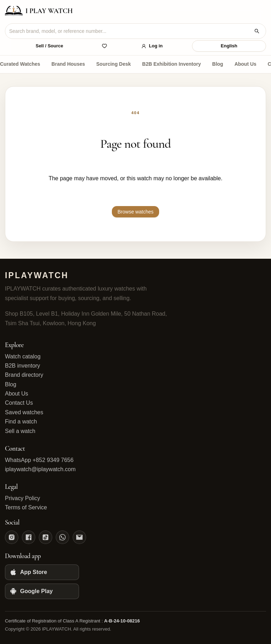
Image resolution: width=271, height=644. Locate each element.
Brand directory (24, 375)
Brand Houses (68, 64)
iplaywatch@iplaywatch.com (40, 469)
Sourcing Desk (114, 64)
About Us (245, 64)
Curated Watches (20, 64)
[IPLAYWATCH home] (39, 11)
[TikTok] (46, 537)
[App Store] (42, 572)
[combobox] (130, 31)
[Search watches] (257, 31)
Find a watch (21, 421)
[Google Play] (42, 591)
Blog (218, 64)
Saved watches (24, 412)
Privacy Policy (23, 498)
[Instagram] (12, 537)
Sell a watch (20, 431)
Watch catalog (23, 356)
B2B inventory (23, 366)
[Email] (79, 537)
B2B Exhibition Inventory (171, 64)
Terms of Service (26, 507)
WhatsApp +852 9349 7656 (39, 460)
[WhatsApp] (62, 537)
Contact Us (19, 403)
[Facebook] (29, 537)
